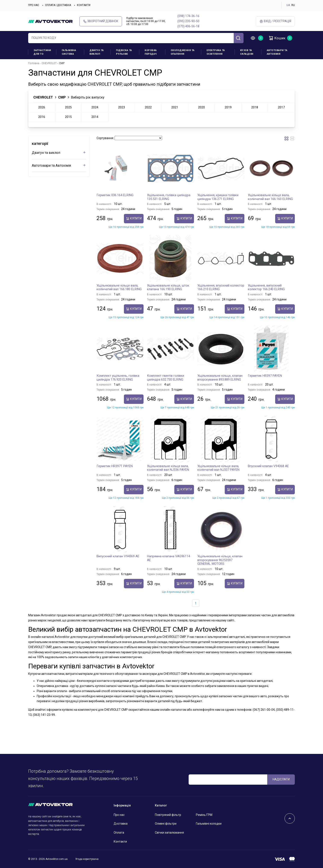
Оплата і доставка (58, 5)
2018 (255, 107)
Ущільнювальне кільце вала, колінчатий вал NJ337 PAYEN (218, 468)
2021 (175, 107)
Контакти (84, 5)
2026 (42, 107)
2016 (42, 117)
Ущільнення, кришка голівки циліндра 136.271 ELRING (218, 197)
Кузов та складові (247, 52)
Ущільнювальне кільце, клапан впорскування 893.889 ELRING (220, 378)
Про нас (34, 5)
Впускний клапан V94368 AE (268, 466)
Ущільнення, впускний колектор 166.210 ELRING (221, 287)
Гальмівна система (69, 52)
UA (288, 5)
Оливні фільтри (166, 824)
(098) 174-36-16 (188, 16)
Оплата (119, 833)
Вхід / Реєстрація (275, 21)
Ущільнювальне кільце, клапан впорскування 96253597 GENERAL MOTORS (220, 560)
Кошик (277, 38)
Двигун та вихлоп (97, 52)
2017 (281, 107)
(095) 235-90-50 (188, 21)
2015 (68, 117)
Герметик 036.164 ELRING (115, 195)
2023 (122, 107)
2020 (201, 107)
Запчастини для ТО (42, 52)
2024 (95, 107)
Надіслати (281, 779)
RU (293, 5)
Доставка (121, 824)
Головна (34, 63)
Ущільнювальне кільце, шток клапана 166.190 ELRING (168, 287)
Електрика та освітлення (216, 52)
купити (134, 218)
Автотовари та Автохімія (277, 52)
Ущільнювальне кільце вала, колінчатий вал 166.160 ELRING (270, 197)
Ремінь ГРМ (204, 815)
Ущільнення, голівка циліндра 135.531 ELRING (169, 197)
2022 (148, 107)
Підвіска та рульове (124, 52)
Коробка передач (151, 52)
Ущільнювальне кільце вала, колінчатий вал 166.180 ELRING (119, 287)
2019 (228, 107)
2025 (68, 107)
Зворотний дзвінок (101, 21)
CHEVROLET (49, 63)
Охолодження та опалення (183, 52)
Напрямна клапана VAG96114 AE (168, 558)
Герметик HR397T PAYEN (115, 466)
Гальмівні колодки (209, 824)
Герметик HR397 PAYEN (265, 376)
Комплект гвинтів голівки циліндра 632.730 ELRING (166, 378)
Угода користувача (87, 859)
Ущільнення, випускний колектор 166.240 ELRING (266, 287)
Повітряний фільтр (168, 815)
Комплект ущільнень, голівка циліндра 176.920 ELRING (118, 378)
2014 (95, 117)
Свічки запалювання (169, 833)
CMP (62, 97)
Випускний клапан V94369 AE (118, 556)
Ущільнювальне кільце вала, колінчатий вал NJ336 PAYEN (168, 468)
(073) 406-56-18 (188, 26)
